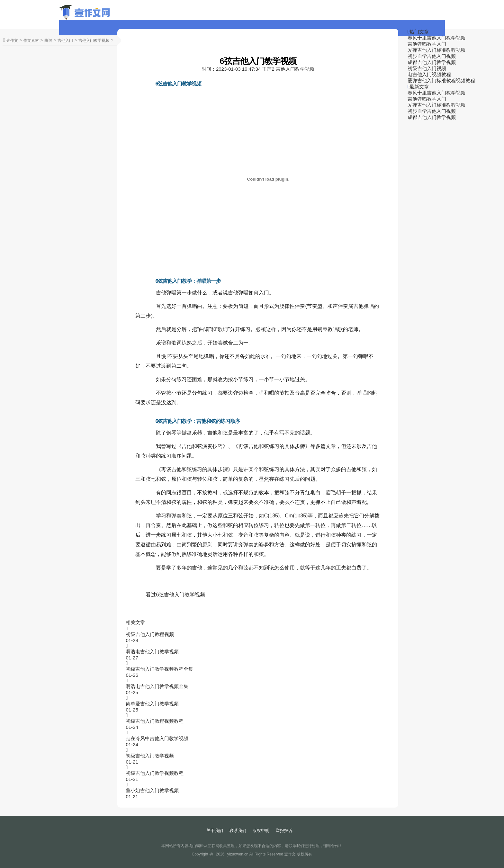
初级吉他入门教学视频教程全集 (159, 669)
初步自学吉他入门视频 (432, 56)
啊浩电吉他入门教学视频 (152, 652)
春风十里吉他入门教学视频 (437, 38)
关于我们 (215, 831)
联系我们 (238, 831)
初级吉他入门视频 (427, 68)
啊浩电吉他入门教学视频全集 (157, 686)
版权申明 (261, 831)
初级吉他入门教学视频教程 (155, 773)
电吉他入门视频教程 (429, 74)
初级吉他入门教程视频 (150, 634)
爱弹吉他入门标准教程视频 (437, 50)
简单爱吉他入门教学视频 (152, 704)
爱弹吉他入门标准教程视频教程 (441, 81)
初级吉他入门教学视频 (150, 756)
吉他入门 (65, 40)
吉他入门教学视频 (94, 40)
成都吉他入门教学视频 (432, 62)
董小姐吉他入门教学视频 (152, 790)
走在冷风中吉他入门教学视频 (157, 738)
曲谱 (48, 40)
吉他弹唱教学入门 (427, 44)
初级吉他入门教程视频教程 (155, 721)
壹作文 (12, 40)
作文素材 (31, 40)
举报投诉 (284, 831)
